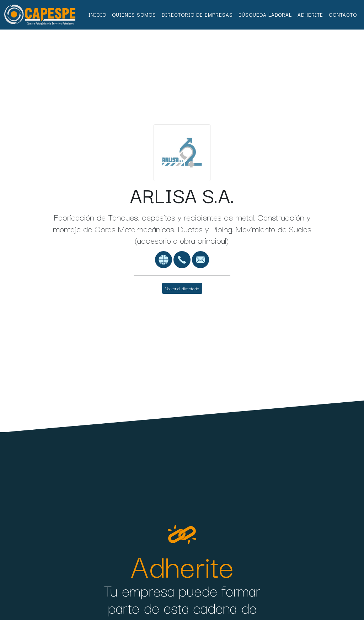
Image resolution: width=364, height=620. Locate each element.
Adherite (310, 15)
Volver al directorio (182, 288)
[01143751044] (182, 259)
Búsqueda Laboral (265, 15)
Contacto (343, 15)
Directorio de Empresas (197, 15)
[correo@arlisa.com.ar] (200, 259)
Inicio (97, 15)
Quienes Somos (134, 15)
